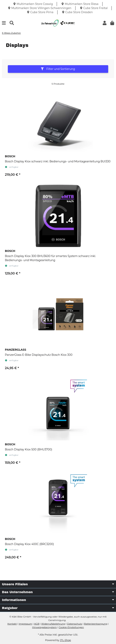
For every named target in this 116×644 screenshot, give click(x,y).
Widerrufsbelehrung (53, 624)
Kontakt (12, 624)
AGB (37, 624)
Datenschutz (75, 624)
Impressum (25, 624)
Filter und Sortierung (58, 69)
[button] (105, 23)
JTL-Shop (65, 640)
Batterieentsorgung (96, 624)
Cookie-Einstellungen (71, 627)
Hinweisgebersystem (44, 627)
